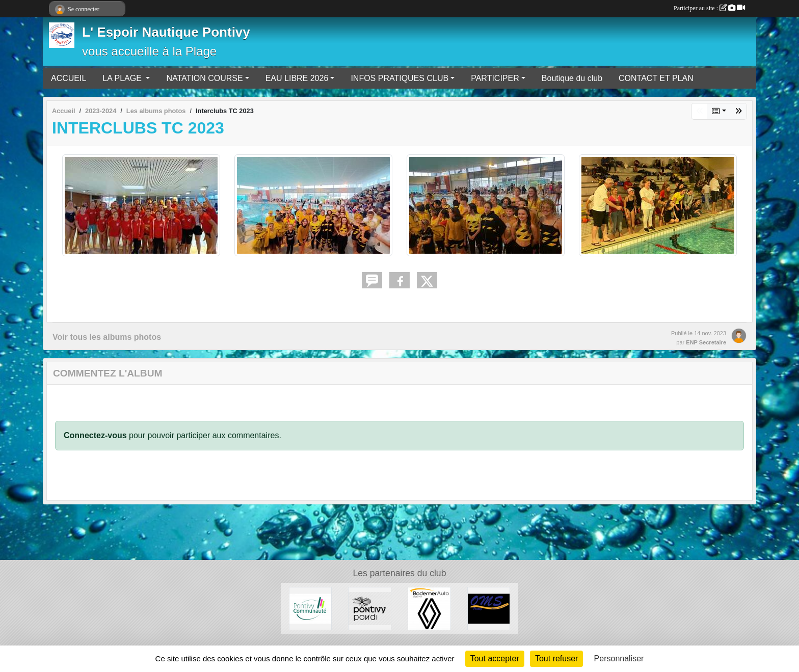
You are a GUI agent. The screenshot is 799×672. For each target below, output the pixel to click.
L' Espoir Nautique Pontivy (166, 32)
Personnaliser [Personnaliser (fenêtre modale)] (619, 658)
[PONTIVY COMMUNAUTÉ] (311, 608)
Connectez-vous (95, 435)
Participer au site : (709, 8)
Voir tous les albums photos (107, 337)
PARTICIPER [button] (495, 78)
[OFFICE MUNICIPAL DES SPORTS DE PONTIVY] (489, 608)
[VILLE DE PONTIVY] (370, 608)
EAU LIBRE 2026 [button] (297, 78)
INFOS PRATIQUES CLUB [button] (400, 78)
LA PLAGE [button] (123, 78)
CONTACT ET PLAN (656, 78)
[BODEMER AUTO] (429, 608)
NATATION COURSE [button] (204, 78)
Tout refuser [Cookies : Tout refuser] (556, 658)
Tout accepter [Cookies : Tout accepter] (495, 658)
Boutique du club (572, 78)
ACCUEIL (69, 78)
